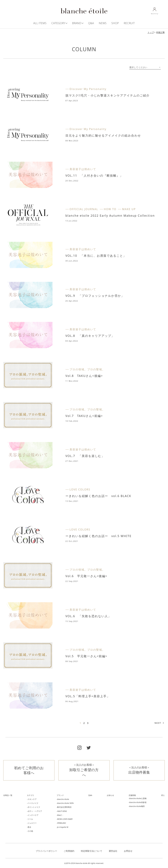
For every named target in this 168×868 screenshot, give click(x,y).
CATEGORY (58, 23)
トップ (151, 32)
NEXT (158, 723)
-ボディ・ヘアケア (34, 811)
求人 (163, 795)
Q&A (91, 23)
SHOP (115, 23)
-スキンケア (32, 799)
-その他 (30, 831)
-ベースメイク (33, 803)
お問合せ (128, 851)
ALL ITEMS (40, 23)
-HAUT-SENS (62, 811)
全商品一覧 (8, 795)
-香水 (29, 827)
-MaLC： (60, 815)
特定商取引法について (92, 851)
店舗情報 (132, 795)
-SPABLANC (61, 823)
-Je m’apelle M (62, 827)
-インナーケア (33, 815)
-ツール (30, 819)
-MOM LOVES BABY (65, 819)
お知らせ (110, 795)
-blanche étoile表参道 (138, 802)
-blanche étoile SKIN (65, 803)
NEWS (103, 23)
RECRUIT (129, 23)
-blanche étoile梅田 (137, 806)
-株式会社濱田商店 (64, 807)
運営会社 (113, 851)
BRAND (77, 23)
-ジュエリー (32, 823)
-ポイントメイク (34, 807)
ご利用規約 (69, 851)
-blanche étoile (63, 799)
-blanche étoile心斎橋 (138, 798)
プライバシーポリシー (46, 851)
